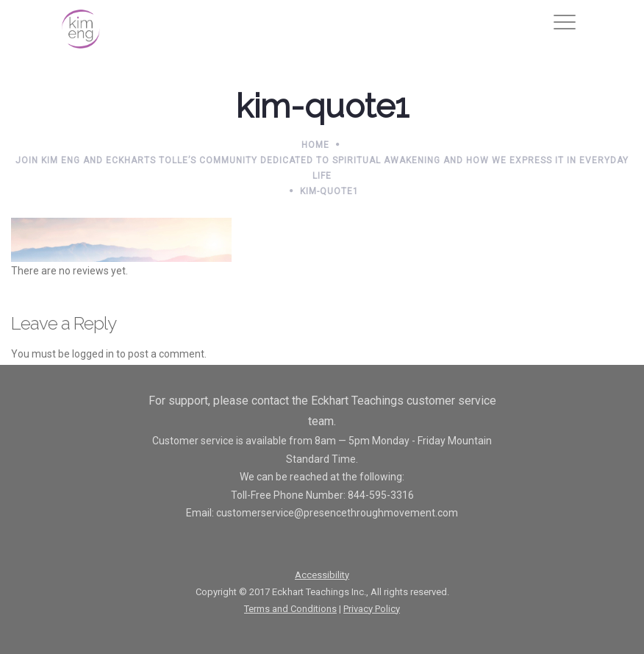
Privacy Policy (372, 609)
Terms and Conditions (290, 609)
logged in (93, 354)
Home (315, 145)
